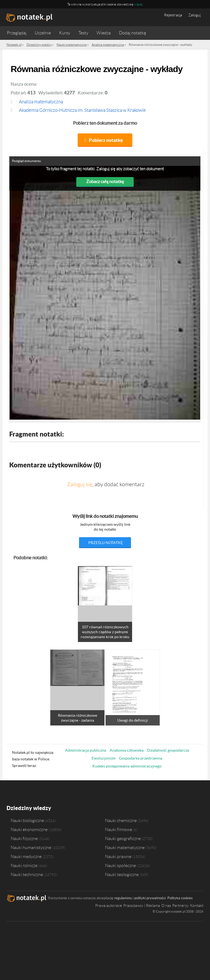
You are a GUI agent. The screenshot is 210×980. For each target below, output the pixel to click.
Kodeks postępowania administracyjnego (127, 766)
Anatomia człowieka (127, 750)
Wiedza (104, 33)
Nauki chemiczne (121, 820)
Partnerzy (180, 906)
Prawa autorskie (109, 906)
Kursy (65, 33)
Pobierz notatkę (106, 140)
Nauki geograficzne (123, 838)
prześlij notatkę (106, 543)
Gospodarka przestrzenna (141, 758)
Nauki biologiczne (27, 820)
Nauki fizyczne (24, 838)
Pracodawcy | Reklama (142, 906)
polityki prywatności (150, 898)
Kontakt (197, 906)
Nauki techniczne (27, 874)
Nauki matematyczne (125, 847)
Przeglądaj (17, 33)
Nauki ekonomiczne (29, 829)
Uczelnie (43, 33)
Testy (83, 33)
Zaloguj (195, 15)
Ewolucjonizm (103, 758)
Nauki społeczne (120, 865)
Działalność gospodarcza (168, 750)
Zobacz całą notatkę (105, 181)
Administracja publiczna (86, 750)
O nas (166, 906)
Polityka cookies (180, 898)
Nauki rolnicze (24, 865)
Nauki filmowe (119, 829)
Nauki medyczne (26, 856)
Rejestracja (173, 15)
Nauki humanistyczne (31, 847)
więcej (138, 4)
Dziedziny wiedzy (29, 808)
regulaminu (123, 898)
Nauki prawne (118, 856)
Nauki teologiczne (122, 874)
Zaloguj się (80, 484)
